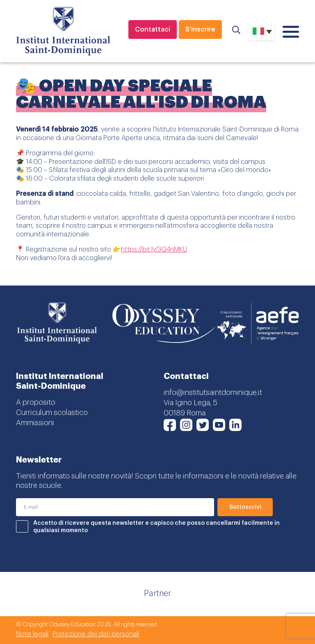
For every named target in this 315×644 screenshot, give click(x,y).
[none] (261, 31)
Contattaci (153, 29)
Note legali (32, 634)
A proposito (36, 402)
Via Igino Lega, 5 (191, 403)
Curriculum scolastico (52, 413)
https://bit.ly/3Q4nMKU (154, 249)
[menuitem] (261, 31)
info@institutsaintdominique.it (213, 392)
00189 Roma (185, 413)
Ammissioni (35, 423)
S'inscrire (200, 29)
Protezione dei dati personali (96, 634)
